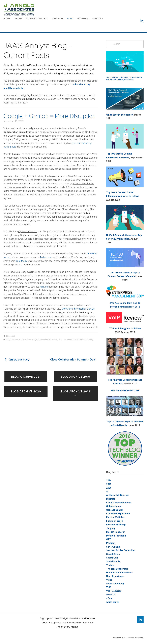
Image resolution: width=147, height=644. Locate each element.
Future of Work (114, 521)
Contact (98, 18)
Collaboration (114, 506)
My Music (83, 18)
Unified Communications (119, 573)
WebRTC (111, 595)
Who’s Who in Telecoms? (120, 115)
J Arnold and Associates (48, 339)
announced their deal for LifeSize (78, 309)
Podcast (111, 543)
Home (7, 18)
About (18, 18)
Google (34, 339)
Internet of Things (116, 525)
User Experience (115, 576)
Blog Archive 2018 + (75, 393)
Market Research (116, 532)
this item (44, 287)
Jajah (60, 339)
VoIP (109, 587)
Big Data (111, 499)
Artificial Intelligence (117, 495)
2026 (109, 488)
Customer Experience (118, 514)
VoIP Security (114, 591)
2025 (109, 484)
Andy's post (46, 257)
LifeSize (76, 339)
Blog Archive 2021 (26, 377)
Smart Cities (113, 554)
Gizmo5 (28, 339)
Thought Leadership (117, 569)
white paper (113, 602)
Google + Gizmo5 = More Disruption (50, 116)
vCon (109, 598)
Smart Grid (112, 558)
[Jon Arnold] (140, 620)
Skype (82, 339)
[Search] (125, 44)
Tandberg (89, 339)
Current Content (37, 18)
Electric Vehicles (115, 517)
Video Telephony (115, 584)
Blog (70, 18)
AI (107, 492)
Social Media (113, 561)
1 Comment (9, 336)
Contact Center (115, 510)
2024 (109, 480)
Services (58, 18)
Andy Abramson (12, 339)
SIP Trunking (113, 547)
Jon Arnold (68, 339)
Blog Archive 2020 (26, 391)
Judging (111, 528)
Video (109, 580)
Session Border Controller (121, 550)
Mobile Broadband (116, 536)
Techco (110, 565)
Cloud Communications (119, 503)
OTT (109, 539)
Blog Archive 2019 (75, 377)
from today (21, 261)
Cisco (21, 339)
